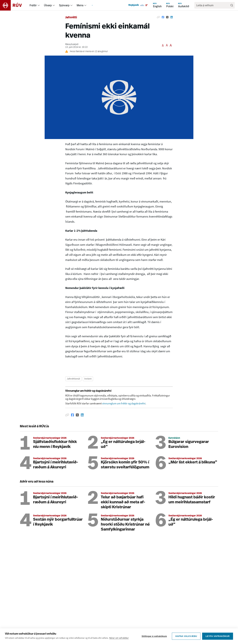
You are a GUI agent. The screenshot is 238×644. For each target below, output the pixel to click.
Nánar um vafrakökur (119, 638)
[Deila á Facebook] (163, 17)
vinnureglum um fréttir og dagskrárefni (124, 403)
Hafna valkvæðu (186, 636)
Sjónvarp (64, 5)
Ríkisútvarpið (72, 44)
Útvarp (48, 5)
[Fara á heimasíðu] (14, 5)
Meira (80, 5)
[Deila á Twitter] (167, 17)
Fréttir (33, 5)
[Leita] (232, 5)
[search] (213, 5)
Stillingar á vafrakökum (154, 636)
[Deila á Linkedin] (172, 17)
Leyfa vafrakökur (218, 636)
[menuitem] (39, 5)
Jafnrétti (71, 18)
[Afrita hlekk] (158, 17)
